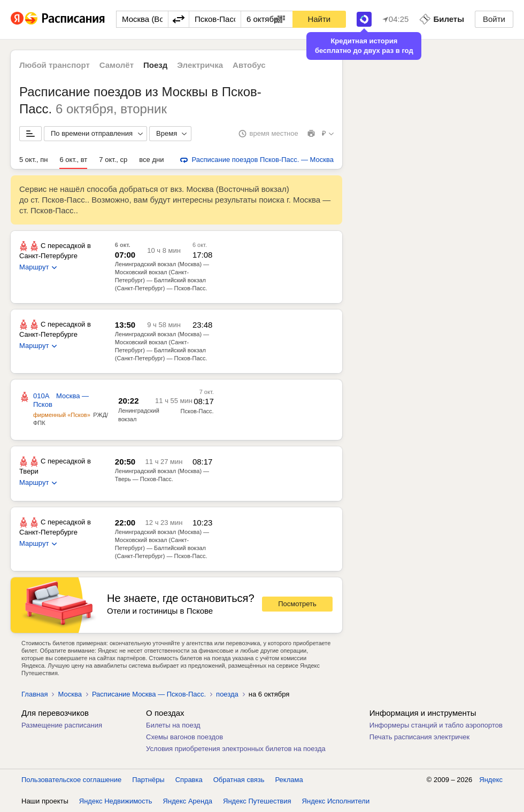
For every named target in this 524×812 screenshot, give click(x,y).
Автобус (249, 65)
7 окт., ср (113, 160)
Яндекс (491, 780)
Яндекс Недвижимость (116, 801)
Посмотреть (297, 604)
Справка (189, 780)
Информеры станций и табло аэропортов (436, 725)
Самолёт (117, 65)
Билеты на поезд (173, 725)
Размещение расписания (62, 725)
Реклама (289, 780)
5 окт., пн (33, 160)
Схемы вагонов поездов (184, 737)
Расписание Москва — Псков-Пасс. (149, 694)
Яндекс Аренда (188, 801)
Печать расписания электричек (419, 737)
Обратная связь (239, 780)
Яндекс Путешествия (257, 801)
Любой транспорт (55, 65)
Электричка (200, 65)
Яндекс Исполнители (336, 801)
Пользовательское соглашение (71, 780)
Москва (70, 694)
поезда (227, 694)
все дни (151, 160)
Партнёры (148, 780)
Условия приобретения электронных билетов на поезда (236, 749)
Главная (34, 694)
